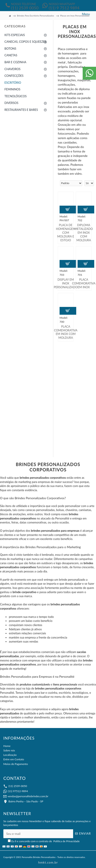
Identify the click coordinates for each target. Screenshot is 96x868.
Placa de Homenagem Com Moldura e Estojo (66, 233)
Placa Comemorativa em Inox (84, 283)
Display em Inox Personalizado (66, 283)
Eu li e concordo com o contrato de (44, 841)
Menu (86, 14)
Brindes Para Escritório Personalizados (35, 16)
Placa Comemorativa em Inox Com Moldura (66, 332)
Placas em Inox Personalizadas (75, 16)
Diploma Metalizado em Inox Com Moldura (84, 233)
